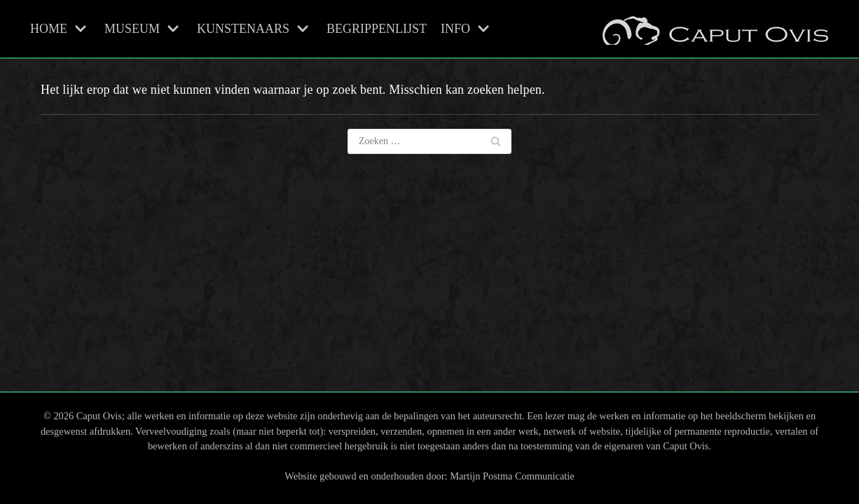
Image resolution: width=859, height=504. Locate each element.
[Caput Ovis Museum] (714, 29)
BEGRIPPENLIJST (377, 29)
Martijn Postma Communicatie (512, 476)
